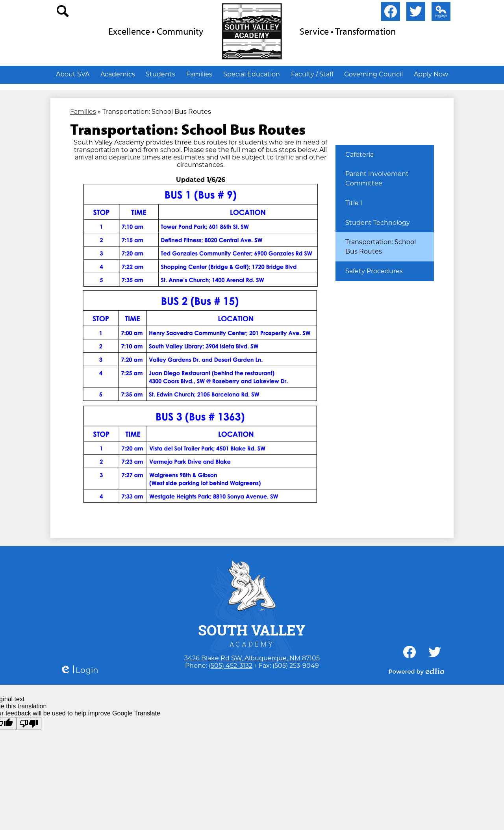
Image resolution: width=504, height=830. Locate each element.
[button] (73, 74)
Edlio (439, 13)
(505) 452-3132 (231, 666)
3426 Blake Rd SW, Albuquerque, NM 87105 (252, 658)
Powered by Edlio (417, 671)
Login (79, 670)
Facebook (391, 13)
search (63, 13)
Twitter (416, 13)
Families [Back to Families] (83, 112)
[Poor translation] (29, 723)
